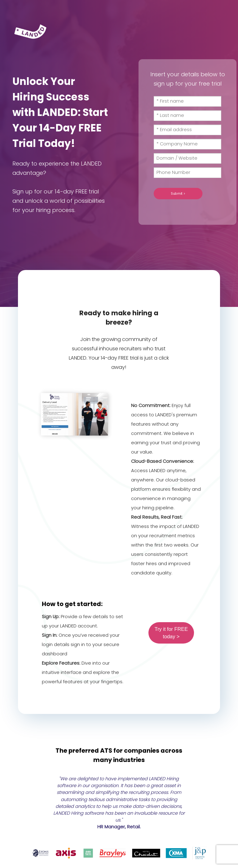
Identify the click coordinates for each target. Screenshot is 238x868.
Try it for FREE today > (171, 633)
